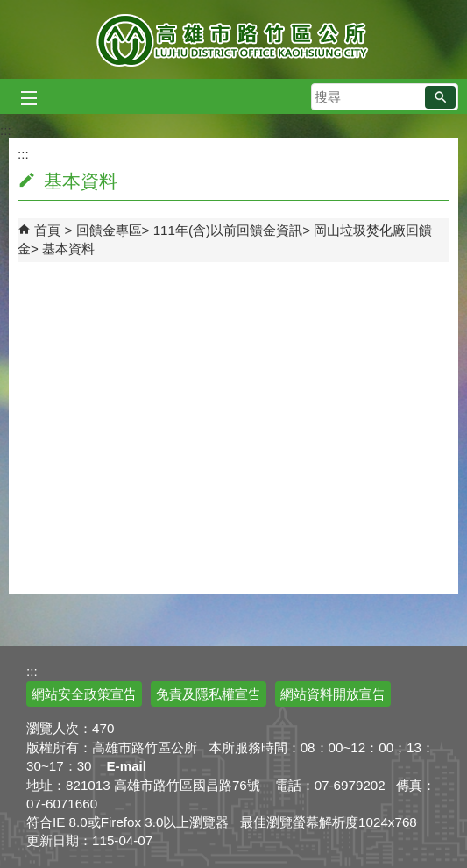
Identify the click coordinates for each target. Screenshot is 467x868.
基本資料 (68, 249)
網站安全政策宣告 (84, 694)
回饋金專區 (109, 230)
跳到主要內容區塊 (9, 9)
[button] (440, 97)
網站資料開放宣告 (333, 694)
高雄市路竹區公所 (233, 39)
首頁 (47, 230)
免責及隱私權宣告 (209, 694)
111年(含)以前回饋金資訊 (228, 230)
